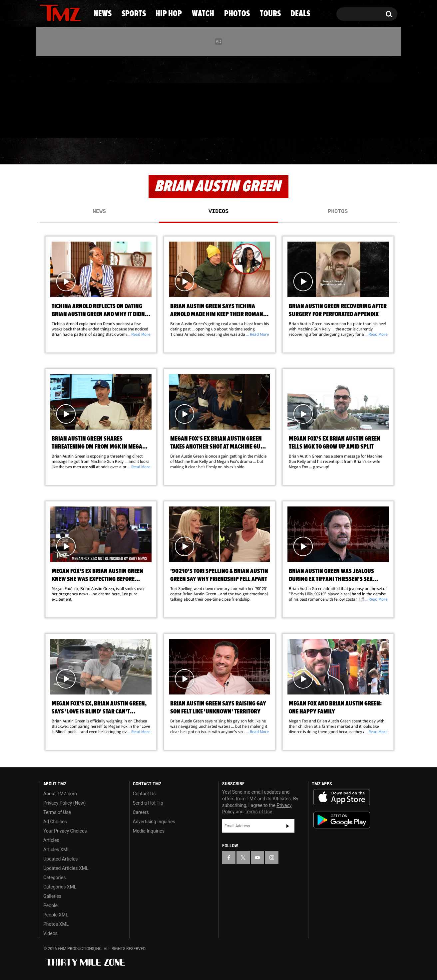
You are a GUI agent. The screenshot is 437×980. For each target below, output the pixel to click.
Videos (218, 212)
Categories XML (60, 887)
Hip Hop (161, 151)
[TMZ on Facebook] (45, 96)
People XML (56, 915)
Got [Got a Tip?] (61, 124)
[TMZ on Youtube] (67, 96)
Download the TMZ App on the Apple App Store (342, 797)
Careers (141, 812)
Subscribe (288, 826)
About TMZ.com (60, 794)
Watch (216, 151)
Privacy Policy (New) (64, 803)
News (56, 151)
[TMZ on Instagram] (79, 96)
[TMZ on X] (55, 96)
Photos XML (56, 924)
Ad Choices (55, 822)
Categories (54, 878)
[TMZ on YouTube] (257, 858)
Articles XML (57, 850)
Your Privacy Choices (65, 831)
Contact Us (144, 794)
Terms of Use (57, 812)
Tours (322, 151)
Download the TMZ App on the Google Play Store (342, 820)
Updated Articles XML (66, 868)
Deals (370, 151)
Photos (269, 151)
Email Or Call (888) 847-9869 (116, 124)
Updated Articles (60, 859)
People (50, 905)
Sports (105, 151)
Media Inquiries (149, 831)
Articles (51, 840)
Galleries (52, 896)
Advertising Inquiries (154, 822)
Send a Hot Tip (148, 803)
